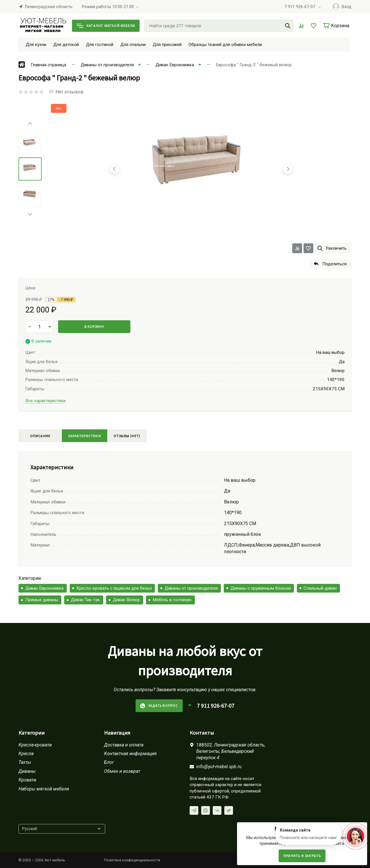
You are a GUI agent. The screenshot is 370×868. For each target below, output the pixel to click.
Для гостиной (100, 45)
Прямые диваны (42, 600)
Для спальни (133, 45)
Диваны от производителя (191, 588)
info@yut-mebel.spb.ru (219, 767)
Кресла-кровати (35, 745)
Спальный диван (320, 588)
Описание (40, 436)
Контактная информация (130, 754)
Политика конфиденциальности (132, 860)
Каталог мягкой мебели (106, 26)
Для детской (66, 45)
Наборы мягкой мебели (44, 789)
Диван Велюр (126, 600)
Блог (109, 762)
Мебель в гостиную (172, 600)
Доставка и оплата (124, 745)
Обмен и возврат (122, 771)
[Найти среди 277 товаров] (219, 26)
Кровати (27, 780)
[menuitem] (30, 143)
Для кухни (36, 45)
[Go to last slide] (30, 124)
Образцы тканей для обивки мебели (225, 45)
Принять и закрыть (302, 856)
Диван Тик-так (85, 600)
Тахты (25, 762)
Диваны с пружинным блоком (261, 588)
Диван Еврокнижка (44, 588)
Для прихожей (167, 45)
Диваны (27, 771)
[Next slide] (30, 214)
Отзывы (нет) (127, 436)
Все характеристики (46, 401)
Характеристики (85, 436)
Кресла (26, 754)
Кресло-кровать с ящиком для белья (114, 588)
